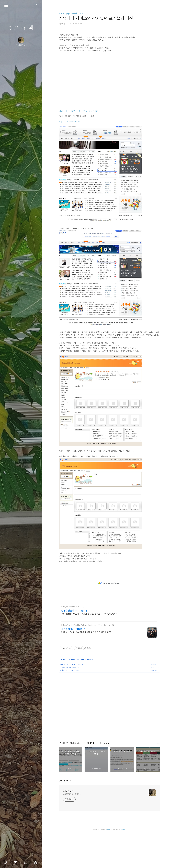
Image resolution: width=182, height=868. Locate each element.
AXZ (111, 865)
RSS (26, 863)
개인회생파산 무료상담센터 (77, 664)
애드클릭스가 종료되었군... (71, 703)
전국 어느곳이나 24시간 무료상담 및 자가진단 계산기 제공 (89, 668)
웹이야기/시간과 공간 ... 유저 (74, 14)
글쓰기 (6, 863)
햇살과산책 (21, 28)
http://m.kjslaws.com (73, 642)
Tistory (125, 865)
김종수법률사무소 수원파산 (77, 646)
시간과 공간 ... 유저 (77, 695)
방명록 (16, 863)
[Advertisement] (112, 49)
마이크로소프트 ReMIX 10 (71, 706)
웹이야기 (66, 695)
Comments (68, 816)
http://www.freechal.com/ (72, 157)
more (161, 779)
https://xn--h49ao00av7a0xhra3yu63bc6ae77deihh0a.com (89, 660)
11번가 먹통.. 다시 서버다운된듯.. (73, 700)
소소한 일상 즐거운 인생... (75, 829)
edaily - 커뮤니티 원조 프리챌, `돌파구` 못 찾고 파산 (81, 146)
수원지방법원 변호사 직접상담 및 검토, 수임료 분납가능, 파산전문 (92, 649)
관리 (36, 863)
